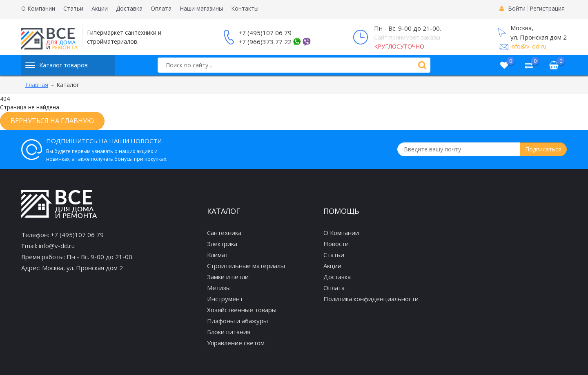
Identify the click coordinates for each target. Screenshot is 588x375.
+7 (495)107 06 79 (265, 33)
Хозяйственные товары (242, 310)
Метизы (219, 288)
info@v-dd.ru (528, 46)
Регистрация (547, 8)
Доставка (129, 8)
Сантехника (224, 233)
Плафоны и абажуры (237, 321)
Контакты (245, 8)
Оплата (161, 8)
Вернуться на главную (52, 121)
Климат (218, 255)
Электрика (222, 244)
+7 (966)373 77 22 (265, 42)
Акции (100, 8)
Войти (517, 8)
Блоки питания (229, 332)
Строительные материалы (246, 266)
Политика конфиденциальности (371, 299)
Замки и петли (228, 277)
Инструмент (225, 299)
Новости (336, 244)
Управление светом (236, 343)
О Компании (38, 8)
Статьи (73, 8)
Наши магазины (201, 8)
